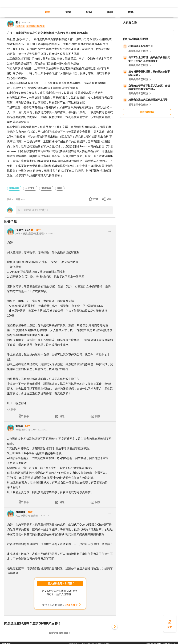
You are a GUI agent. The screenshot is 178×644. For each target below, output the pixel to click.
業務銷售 (14, 188)
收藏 (96, 199)
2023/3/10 (26, 23)
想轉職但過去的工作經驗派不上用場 (148, 100)
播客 (131, 12)
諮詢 (110, 12)
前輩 (68, 12)
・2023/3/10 (49, 234)
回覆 (98, 416)
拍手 (26, 416)
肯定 (62, 416)
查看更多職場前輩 (59, 633)
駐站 (89, 12)
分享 (109, 199)
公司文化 (30, 188)
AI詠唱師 (20, 512)
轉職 (60, 188)
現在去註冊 (72, 605)
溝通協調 (46, 188)
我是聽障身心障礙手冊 (141, 46)
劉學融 (19, 426)
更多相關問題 (147, 112)
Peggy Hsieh (23, 230)
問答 (47, 12)
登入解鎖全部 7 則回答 (60, 583)
